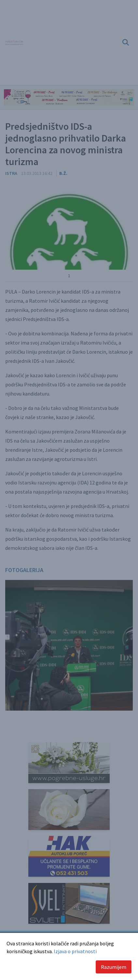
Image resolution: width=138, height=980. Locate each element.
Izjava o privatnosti (75, 951)
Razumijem (114, 967)
